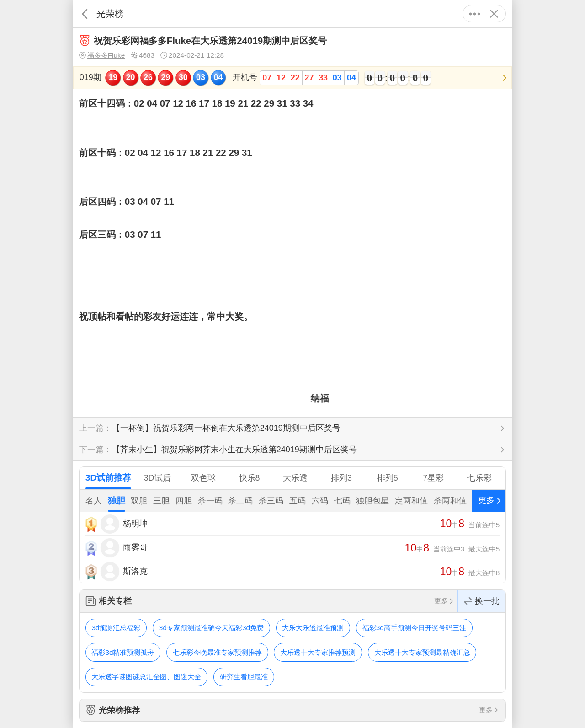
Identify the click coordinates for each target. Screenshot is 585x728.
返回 (85, 14)
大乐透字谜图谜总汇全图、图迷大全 (146, 677)
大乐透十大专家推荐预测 (318, 652)
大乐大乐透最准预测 (313, 628)
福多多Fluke (102, 55)
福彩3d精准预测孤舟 (123, 652)
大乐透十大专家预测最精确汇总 (422, 652)
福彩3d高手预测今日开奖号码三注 (414, 628)
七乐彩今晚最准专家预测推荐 (217, 652)
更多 (475, 14)
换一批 (482, 601)
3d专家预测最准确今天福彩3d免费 (211, 628)
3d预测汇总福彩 (116, 628)
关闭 (494, 14)
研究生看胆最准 (244, 677)
